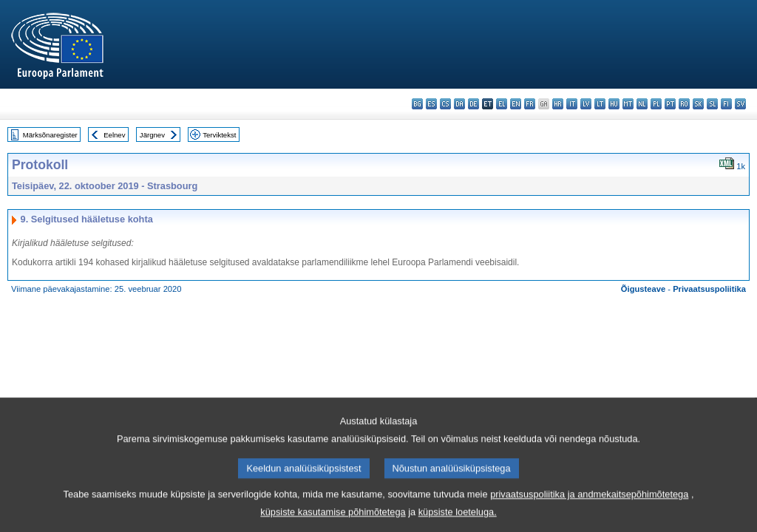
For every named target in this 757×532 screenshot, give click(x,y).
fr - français (530, 104)
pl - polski (656, 104)
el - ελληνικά (502, 104)
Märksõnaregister (50, 135)
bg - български (417, 104)
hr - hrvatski (558, 104)
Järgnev (152, 135)
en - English (516, 104)
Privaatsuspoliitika (709, 289)
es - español (431, 104)
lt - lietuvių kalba (600, 104)
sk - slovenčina (698, 104)
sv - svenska (740, 104)
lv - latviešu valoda (586, 104)
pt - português (670, 104)
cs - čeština (445, 104)
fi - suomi (726, 104)
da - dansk (459, 104)
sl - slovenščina (712, 104)
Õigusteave (643, 289)
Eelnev (114, 135)
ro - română (684, 104)
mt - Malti (628, 104)
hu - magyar (614, 104)
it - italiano (572, 104)
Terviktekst (219, 135)
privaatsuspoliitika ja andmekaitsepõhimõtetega (589, 506)
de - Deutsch (473, 104)
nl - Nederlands (642, 104)
